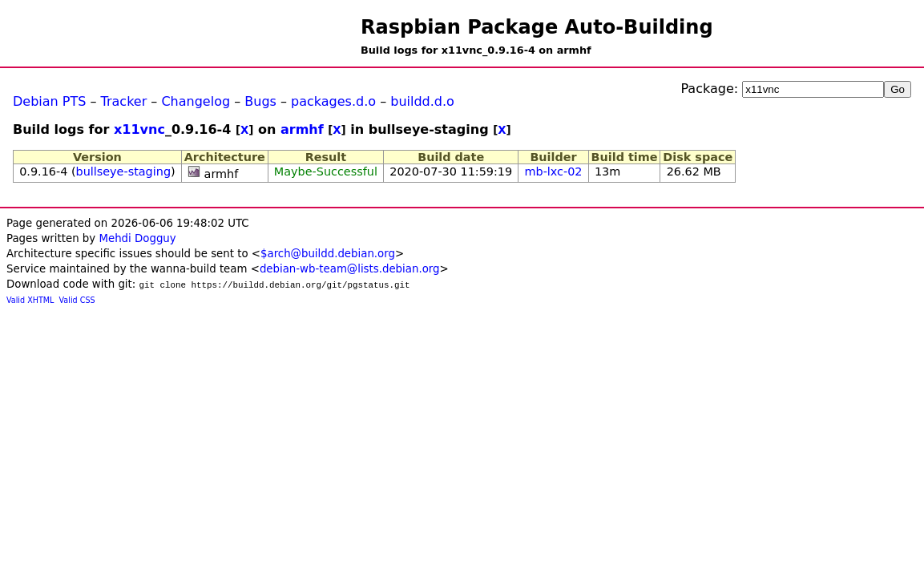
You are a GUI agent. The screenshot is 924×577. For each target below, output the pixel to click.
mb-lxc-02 (554, 171)
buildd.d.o (422, 101)
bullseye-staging (124, 171)
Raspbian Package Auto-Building (537, 27)
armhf (302, 129)
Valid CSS (77, 300)
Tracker (124, 101)
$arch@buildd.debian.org (328, 254)
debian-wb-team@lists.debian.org (350, 269)
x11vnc (139, 129)
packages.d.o (333, 101)
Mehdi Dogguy (137, 238)
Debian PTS (49, 101)
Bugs (260, 101)
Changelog (196, 101)
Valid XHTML (30, 300)
